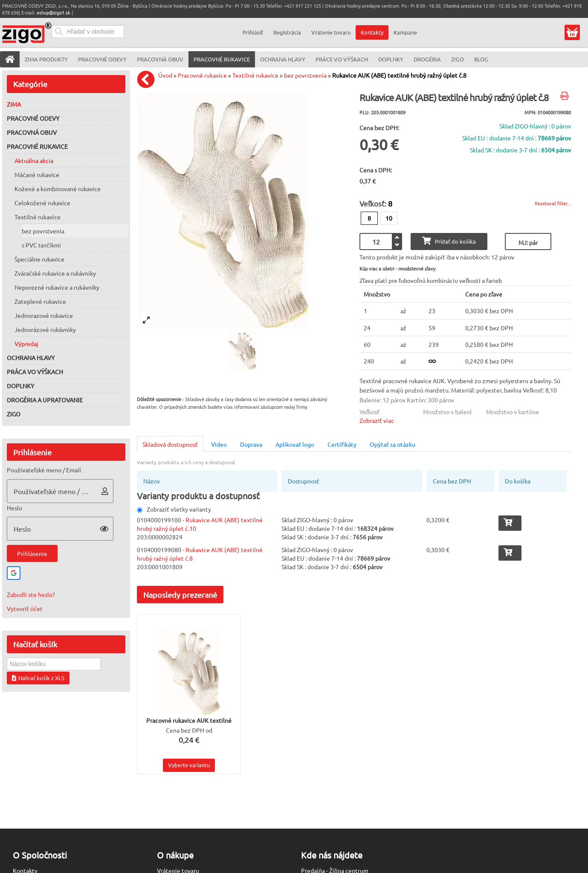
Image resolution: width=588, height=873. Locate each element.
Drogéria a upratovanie (45, 400)
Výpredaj (26, 343)
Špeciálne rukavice (39, 259)
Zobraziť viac (377, 420)
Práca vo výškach (35, 372)
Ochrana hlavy (31, 358)
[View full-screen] (146, 320)
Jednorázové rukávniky (45, 329)
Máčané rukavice (37, 175)
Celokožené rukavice (42, 203)
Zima (14, 104)
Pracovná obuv (32, 132)
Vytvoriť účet (25, 608)
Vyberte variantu (189, 765)
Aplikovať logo (295, 444)
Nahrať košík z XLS (38, 678)
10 (389, 218)
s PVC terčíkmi (41, 245)
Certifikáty (342, 444)
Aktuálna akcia (34, 160)
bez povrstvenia (43, 231)
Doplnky (20, 386)
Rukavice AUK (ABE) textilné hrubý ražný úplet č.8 (399, 75)
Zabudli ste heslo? (31, 594)
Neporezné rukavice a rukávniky (57, 287)
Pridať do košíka (449, 241)
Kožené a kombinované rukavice (58, 189)
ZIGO (14, 414)
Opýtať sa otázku (392, 444)
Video (219, 444)
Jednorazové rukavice (44, 315)
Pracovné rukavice (37, 146)
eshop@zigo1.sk (54, 12)
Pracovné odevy (33, 118)
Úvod (165, 75)
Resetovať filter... (553, 203)
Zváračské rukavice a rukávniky (55, 273)
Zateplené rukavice (40, 301)
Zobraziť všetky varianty (174, 509)
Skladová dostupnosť (170, 444)
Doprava (251, 444)
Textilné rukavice (38, 217)
